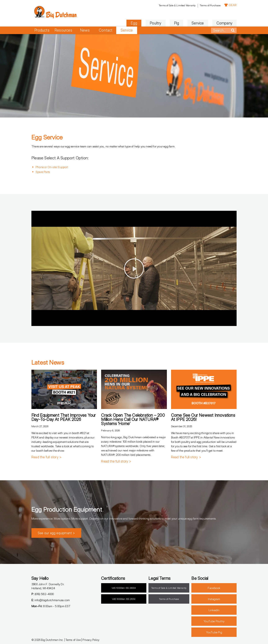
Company (224, 23)
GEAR (230, 5)
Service (198, 23)
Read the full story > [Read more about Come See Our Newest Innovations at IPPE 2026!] (186, 457)
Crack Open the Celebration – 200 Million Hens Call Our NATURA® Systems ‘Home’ (133, 419)
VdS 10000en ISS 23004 (124, 588)
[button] (134, 268)
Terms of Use (73, 640)
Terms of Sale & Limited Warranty (177, 5)
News (85, 30)
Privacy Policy (91, 640)
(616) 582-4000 (43, 594)
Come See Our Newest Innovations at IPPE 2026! (203, 417)
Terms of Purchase (210, 5)
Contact (106, 30)
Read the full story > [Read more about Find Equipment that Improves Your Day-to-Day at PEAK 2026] (46, 457)
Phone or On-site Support (52, 167)
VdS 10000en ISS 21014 (124, 599)
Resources (63, 30)
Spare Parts (43, 172)
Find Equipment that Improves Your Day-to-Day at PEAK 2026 (64, 417)
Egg (134, 23)
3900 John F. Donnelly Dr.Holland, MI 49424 (48, 586)
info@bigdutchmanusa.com (51, 600)
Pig (177, 23)
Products (42, 30)
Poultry (155, 23)
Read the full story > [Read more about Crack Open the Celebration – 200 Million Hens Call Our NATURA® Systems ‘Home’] (116, 461)
